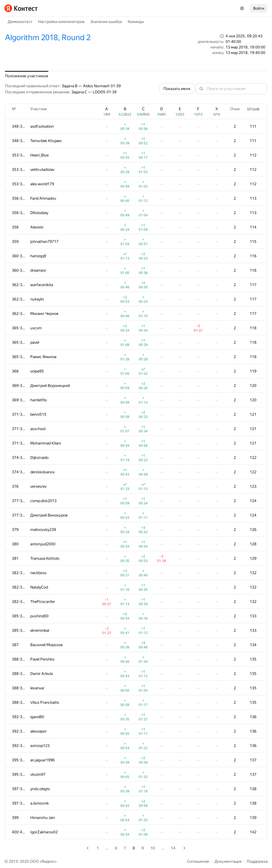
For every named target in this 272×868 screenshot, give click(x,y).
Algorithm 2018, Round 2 (48, 38)
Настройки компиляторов (61, 22)
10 (153, 848)
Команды (136, 22)
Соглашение (198, 861)
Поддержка (257, 861)
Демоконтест (20, 22)
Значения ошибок (106, 22)
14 (173, 848)
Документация (228, 861)
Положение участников (27, 76)
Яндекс (48, 861)
